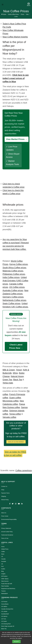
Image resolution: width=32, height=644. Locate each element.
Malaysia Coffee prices (13, 271)
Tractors (3, 591)
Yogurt (19, 370)
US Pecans (4, 602)
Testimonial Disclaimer (7, 535)
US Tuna (4, 619)
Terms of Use (5, 538)
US (2, 556)
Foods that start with (7, 584)
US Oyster (4, 621)
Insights (3, 574)
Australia (4, 561)
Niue (27, 14)
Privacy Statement (6, 528)
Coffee (3, 552)
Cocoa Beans (5, 604)
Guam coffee (15, 398)
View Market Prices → (17, 139)
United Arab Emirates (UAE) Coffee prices (15, 281)
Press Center (5, 516)
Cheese (6, 376)
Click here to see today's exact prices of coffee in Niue (16, 78)
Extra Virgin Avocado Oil (8, 626)
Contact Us (4, 486)
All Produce (4, 576)
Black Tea (18, 380)
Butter (22, 373)
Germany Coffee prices (13, 297)
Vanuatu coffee (9, 417)
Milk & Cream (9, 370)
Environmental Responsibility (9, 519)
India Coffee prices (11, 277)
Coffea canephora (23, 470)
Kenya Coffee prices (19, 264)
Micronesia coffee (11, 401)
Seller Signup (5, 579)
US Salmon (4, 616)
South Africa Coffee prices (14, 268)
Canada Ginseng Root (7, 609)
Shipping (4, 496)
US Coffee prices (17, 287)
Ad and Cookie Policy (7, 532)
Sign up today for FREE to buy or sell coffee (15, 453)
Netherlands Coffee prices (14, 300)
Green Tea (7, 380)
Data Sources (5, 581)
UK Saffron (4, 606)
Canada (3, 559)
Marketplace (5, 593)
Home (4, 14)
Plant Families (5, 586)
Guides (3, 569)
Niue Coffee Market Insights (15, 37)
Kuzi (2, 566)
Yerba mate (8, 383)
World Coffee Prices (13, 14)
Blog (2, 571)
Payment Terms (5, 493)
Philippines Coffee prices (14, 274)
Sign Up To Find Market (16, 442)
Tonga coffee (15, 414)
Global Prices (5, 549)
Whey (15, 373)
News (3, 554)
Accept (17, 642)
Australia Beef (5, 614)
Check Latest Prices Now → (16, 346)
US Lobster (4, 611)
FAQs (3, 490)
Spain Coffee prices (11, 303)
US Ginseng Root (6, 624)
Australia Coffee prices (13, 290)
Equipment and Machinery (8, 589)
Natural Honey (17, 376)
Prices (22, 14)
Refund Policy (5, 500)
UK (2, 564)
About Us (4, 513)
